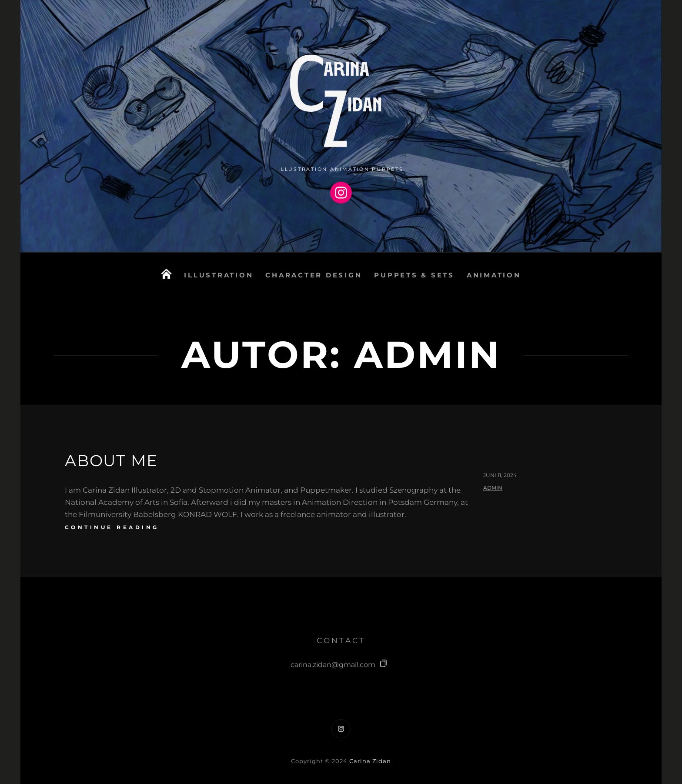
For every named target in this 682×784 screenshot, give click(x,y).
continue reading (112, 527)
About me (111, 460)
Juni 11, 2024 (500, 475)
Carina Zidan (370, 761)
